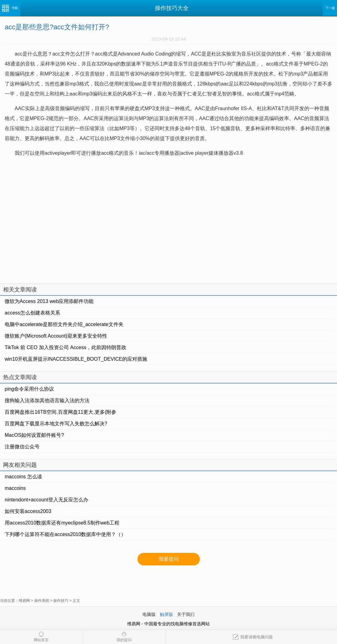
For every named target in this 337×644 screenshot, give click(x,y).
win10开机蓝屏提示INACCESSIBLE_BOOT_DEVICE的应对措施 (76, 359)
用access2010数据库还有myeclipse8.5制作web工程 (62, 523)
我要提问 (169, 559)
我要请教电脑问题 (253, 637)
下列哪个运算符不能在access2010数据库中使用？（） (65, 534)
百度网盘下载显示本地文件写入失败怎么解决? (56, 424)
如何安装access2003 (28, 511)
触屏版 (166, 614)
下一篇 (330, 8)
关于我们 (186, 614)
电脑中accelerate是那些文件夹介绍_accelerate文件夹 (64, 324)
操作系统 (42, 601)
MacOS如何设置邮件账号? (34, 435)
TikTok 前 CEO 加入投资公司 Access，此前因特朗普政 (65, 347)
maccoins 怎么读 (23, 477)
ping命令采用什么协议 (29, 389)
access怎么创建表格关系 (32, 313)
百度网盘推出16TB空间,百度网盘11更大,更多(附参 (60, 412)
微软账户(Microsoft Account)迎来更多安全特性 (56, 336)
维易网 (24, 601)
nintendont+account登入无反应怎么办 (46, 500)
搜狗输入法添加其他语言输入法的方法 (47, 400)
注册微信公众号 (22, 447)
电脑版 (149, 614)
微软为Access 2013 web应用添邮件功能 (49, 301)
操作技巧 (61, 601)
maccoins (15, 488)
